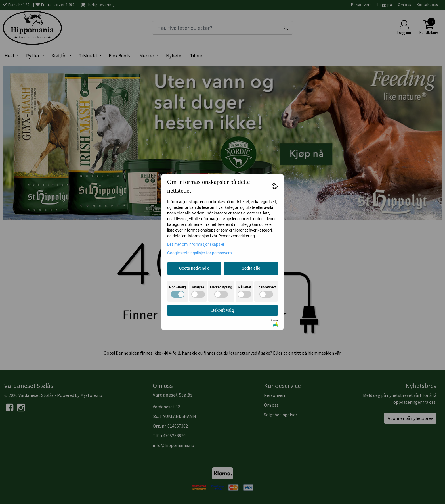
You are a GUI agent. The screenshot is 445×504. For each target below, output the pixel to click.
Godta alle (251, 268)
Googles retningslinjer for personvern (200, 253)
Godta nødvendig (194, 268)
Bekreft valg (222, 310)
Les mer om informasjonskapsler (196, 244)
